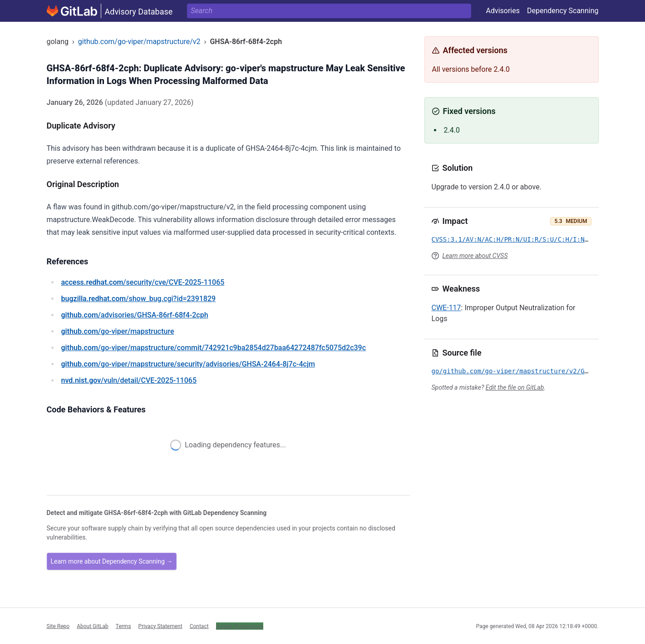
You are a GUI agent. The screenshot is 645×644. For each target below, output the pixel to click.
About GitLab (93, 626)
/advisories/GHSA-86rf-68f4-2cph (135, 315)
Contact (199, 626)
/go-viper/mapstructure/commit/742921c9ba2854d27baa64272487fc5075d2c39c (214, 348)
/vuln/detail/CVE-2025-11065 (129, 380)
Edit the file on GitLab (515, 387)
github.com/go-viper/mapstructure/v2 (139, 42)
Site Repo (58, 626)
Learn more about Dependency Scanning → (112, 561)
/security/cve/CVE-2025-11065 (143, 282)
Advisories (503, 11)
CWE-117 (446, 308)
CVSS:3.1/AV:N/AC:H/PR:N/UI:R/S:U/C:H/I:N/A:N (516, 239)
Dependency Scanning (563, 11)
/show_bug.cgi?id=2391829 (139, 299)
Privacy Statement (160, 626)
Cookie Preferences (240, 626)
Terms (123, 626)
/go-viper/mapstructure (118, 331)
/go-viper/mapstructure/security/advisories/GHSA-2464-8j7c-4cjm (188, 364)
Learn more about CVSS (475, 256)
